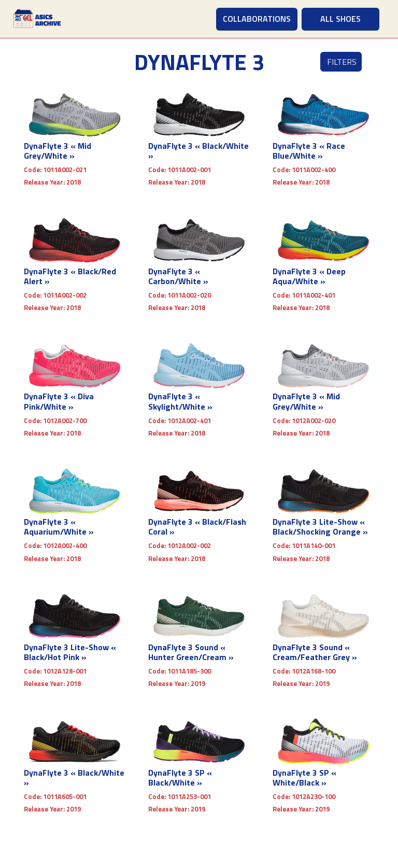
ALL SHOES (340, 19)
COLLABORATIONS (257, 19)
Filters (342, 62)
